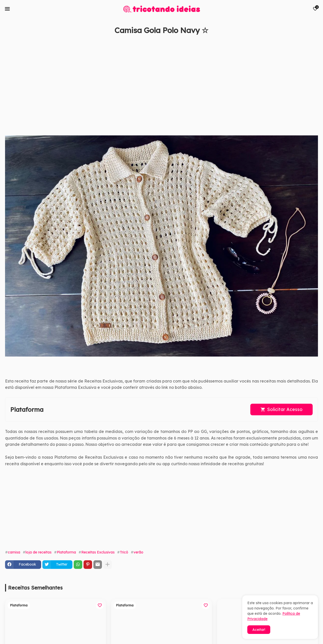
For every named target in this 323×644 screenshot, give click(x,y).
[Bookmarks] (315, 9)
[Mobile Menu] (7, 9)
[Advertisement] (156, 87)
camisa (14, 552)
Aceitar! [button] (259, 630)
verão (138, 552)
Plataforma (66, 552)
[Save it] (315, 42)
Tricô (124, 552)
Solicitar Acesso (285, 409)
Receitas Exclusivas (98, 552)
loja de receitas (38, 552)
